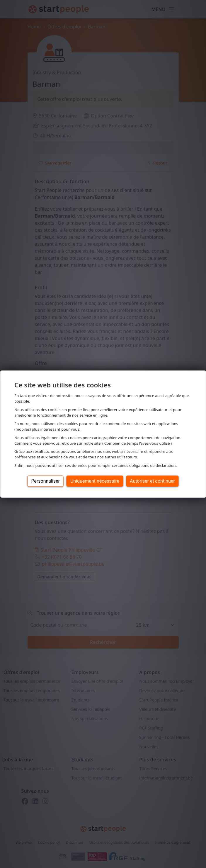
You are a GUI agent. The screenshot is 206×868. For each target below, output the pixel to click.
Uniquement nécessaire (95, 481)
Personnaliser (45, 481)
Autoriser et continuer (152, 481)
